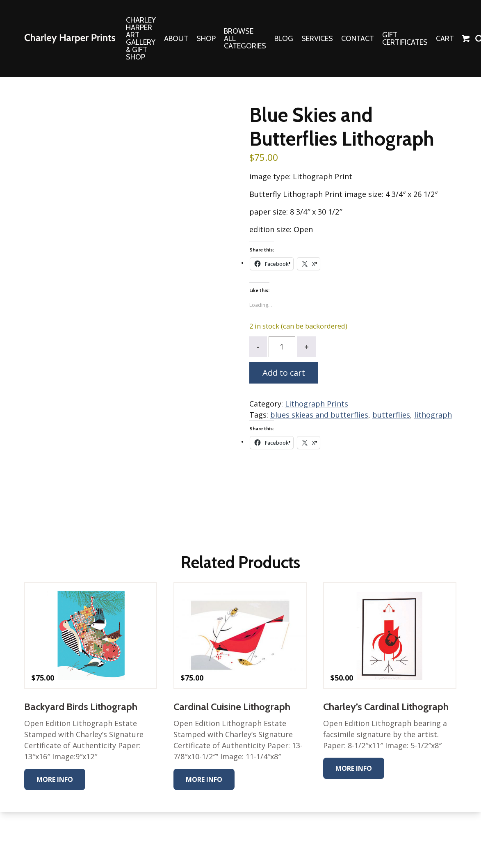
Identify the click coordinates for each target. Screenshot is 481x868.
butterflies (391, 415)
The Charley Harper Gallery (70, 39)
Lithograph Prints (317, 404)
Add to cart (284, 373)
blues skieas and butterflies (319, 415)
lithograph (433, 415)
